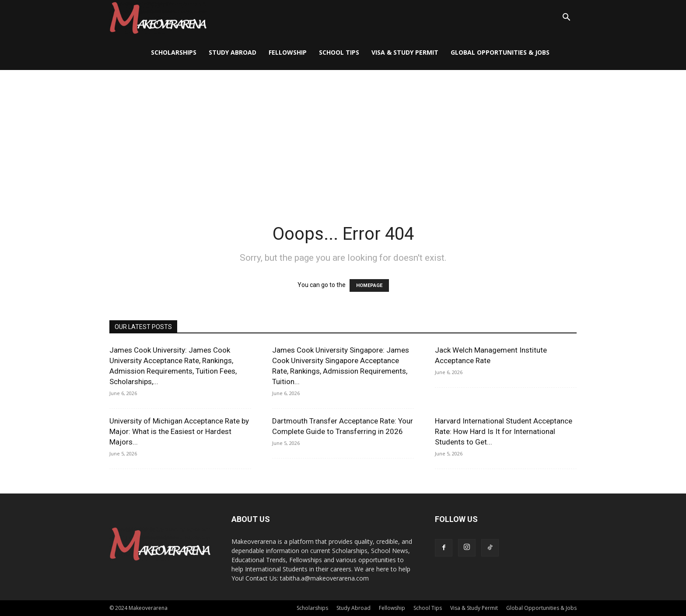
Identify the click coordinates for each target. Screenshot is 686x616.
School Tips (339, 52)
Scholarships (174, 52)
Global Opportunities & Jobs (500, 52)
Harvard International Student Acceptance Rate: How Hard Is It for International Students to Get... (504, 431)
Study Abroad (233, 52)
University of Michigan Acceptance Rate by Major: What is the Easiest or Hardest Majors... (179, 431)
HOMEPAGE (369, 285)
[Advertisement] (343, 136)
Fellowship (288, 52)
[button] (566, 18)
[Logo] (158, 18)
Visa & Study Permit (405, 52)
